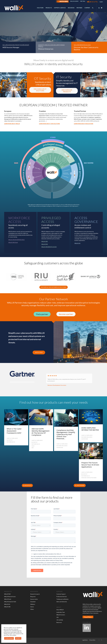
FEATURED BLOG (11, 442)
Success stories (34, 599)
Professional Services (62, 597)
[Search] (93, 8)
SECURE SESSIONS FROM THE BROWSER (16, 45)
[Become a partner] (66, 314)
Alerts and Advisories (62, 602)
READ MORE (8, 36)
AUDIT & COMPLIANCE (12, 438)
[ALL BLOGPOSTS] (27, 485)
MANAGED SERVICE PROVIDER (89, 478)
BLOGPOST (10, 440)
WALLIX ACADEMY (74, 1)
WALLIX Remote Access (10, 597)
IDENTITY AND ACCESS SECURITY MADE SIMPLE (51, 46)
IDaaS (33, 446)
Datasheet (33, 602)
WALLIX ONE (7, 607)
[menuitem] (74, 1)
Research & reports (35, 594)
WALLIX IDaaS (8, 599)
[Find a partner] (42, 314)
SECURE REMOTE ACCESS (82, 45)
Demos (32, 607)
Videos (32, 609)
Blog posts (33, 597)
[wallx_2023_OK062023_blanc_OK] (14, 8)
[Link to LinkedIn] (99, 8)
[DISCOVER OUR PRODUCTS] (67, 91)
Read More (88, 617)
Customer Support (61, 594)
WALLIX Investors (61, 615)
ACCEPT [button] (18, 638)
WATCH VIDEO (39, 352)
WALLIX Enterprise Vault (10, 602)
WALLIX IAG (7, 604)
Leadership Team (61, 612)
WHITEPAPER (60, 448)
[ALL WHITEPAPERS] (80, 485)
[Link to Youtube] (102, 8)
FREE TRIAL (83, 1)
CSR (57, 617)
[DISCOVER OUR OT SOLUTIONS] (40, 90)
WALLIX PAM (7, 594)
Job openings (60, 620)
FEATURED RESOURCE (62, 446)
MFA (33, 448)
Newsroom (59, 622)
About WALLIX (60, 610)
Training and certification (62, 599)
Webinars (33, 604)
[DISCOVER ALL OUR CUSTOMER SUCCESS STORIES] (54, 287)
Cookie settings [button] (9, 638)
